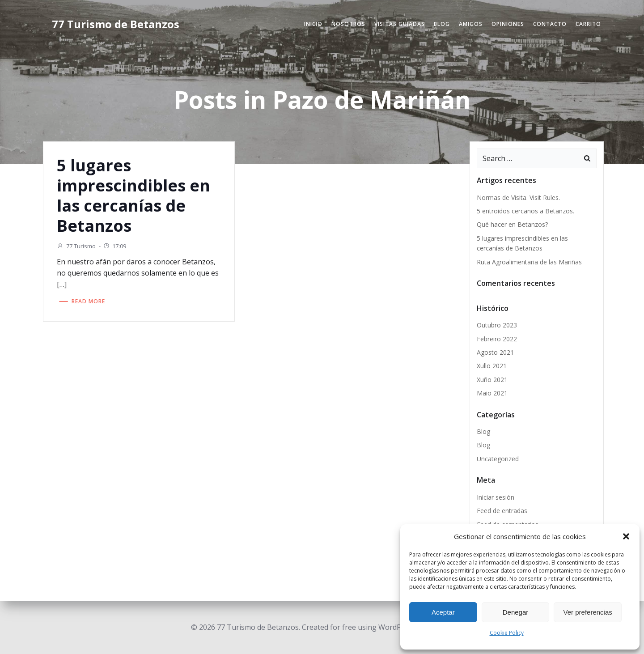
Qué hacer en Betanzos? (512, 224)
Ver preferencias (588, 612)
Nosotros (348, 24)
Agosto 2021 (495, 352)
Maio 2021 (492, 393)
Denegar (516, 612)
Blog (442, 24)
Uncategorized (498, 459)
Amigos (471, 24)
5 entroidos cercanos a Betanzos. (525, 211)
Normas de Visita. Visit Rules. (518, 197)
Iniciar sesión (496, 497)
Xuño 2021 (492, 380)
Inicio (313, 24)
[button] (626, 536)
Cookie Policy (507, 633)
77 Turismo (76, 246)
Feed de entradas (502, 511)
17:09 (114, 246)
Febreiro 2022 (497, 339)
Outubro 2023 (497, 325)
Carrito (588, 24)
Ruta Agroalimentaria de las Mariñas (529, 262)
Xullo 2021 (492, 366)
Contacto (550, 24)
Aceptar (443, 612)
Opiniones (508, 24)
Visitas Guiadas (400, 24)
